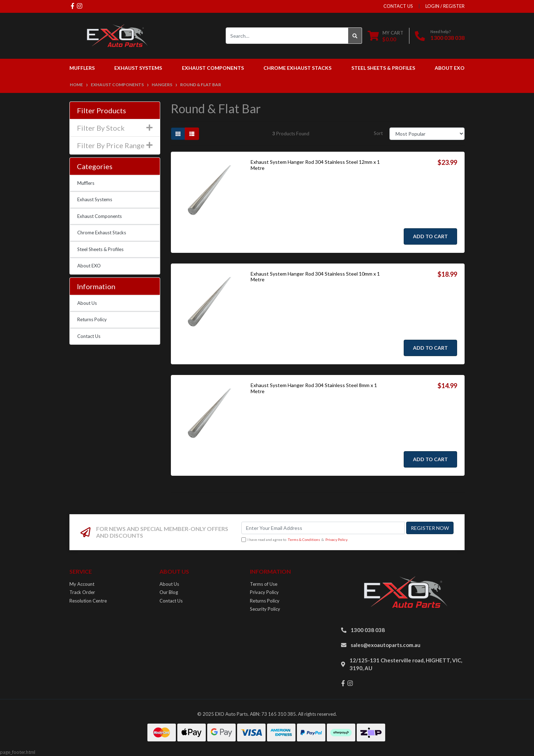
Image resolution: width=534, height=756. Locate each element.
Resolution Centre (88, 601)
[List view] (192, 134)
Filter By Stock (115, 128)
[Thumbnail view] (178, 134)
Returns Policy (92, 319)
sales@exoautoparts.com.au (386, 645)
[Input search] (287, 36)
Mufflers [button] (82, 68)
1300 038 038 (447, 38)
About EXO (450, 68)
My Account (82, 584)
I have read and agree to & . (295, 540)
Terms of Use (264, 584)
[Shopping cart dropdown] (386, 36)
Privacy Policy (336, 539)
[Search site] (355, 36)
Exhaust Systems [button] (138, 68)
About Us (87, 303)
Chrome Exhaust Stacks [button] (297, 68)
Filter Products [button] (101, 110)
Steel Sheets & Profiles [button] (383, 68)
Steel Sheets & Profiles (100, 249)
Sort (378, 133)
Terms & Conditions (304, 539)
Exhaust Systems (95, 199)
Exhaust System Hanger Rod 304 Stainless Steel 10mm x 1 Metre (315, 277)
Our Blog (169, 592)
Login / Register (445, 6)
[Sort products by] (427, 134)
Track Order (82, 592)
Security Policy (265, 609)
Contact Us (89, 336)
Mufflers (86, 183)
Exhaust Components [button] (213, 68)
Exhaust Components (100, 216)
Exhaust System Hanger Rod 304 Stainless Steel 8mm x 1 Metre (314, 388)
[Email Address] (323, 528)
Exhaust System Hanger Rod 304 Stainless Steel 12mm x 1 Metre (315, 165)
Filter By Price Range (115, 145)
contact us (398, 6)
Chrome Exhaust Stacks (102, 233)
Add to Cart (430, 236)
